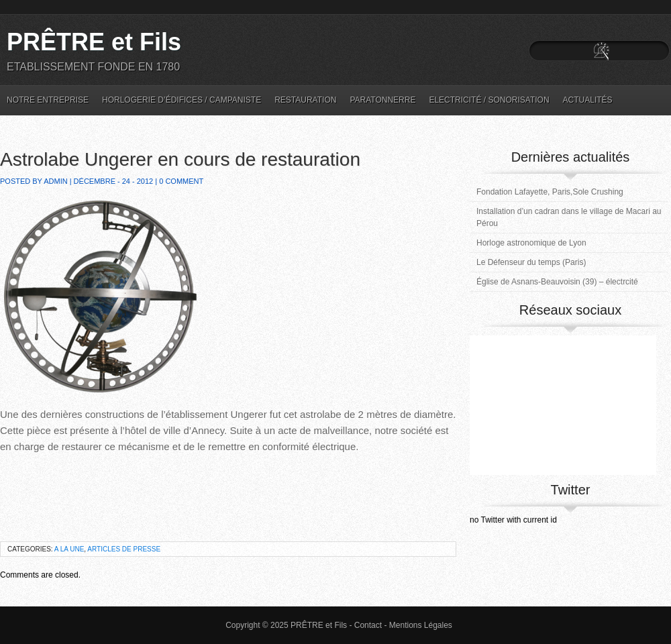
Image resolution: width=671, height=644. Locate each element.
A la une (69, 549)
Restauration (305, 100)
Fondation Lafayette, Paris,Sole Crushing (550, 192)
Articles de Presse (124, 549)
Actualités (588, 100)
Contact (368, 625)
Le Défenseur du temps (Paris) (531, 262)
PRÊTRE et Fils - (322, 625)
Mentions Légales (421, 625)
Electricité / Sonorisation (489, 100)
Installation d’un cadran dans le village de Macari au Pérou (569, 217)
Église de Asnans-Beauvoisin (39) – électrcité (557, 282)
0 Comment (181, 181)
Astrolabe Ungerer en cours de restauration (180, 159)
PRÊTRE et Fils (94, 42)
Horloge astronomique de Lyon (531, 243)
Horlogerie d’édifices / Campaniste (182, 100)
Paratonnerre (382, 100)
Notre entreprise (48, 100)
